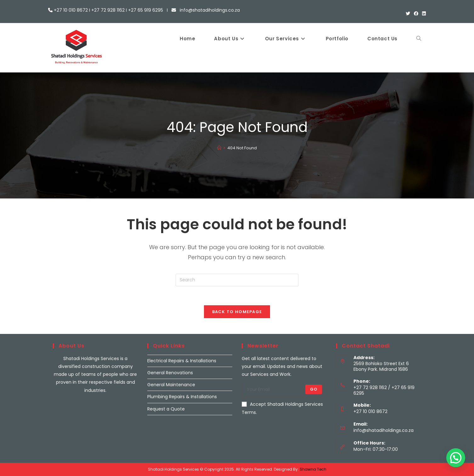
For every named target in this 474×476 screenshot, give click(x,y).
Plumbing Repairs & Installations (182, 397)
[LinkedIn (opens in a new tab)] (423, 14)
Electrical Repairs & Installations (182, 361)
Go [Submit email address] (314, 389)
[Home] (219, 148)
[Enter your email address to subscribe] (284, 389)
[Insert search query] (237, 280)
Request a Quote (166, 409)
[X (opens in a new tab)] (408, 14)
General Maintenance (171, 385)
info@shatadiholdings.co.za (384, 430)
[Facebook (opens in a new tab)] (416, 14)
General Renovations (170, 373)
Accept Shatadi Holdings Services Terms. (282, 408)
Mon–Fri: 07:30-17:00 (376, 449)
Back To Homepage (237, 312)
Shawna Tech (313, 469)
